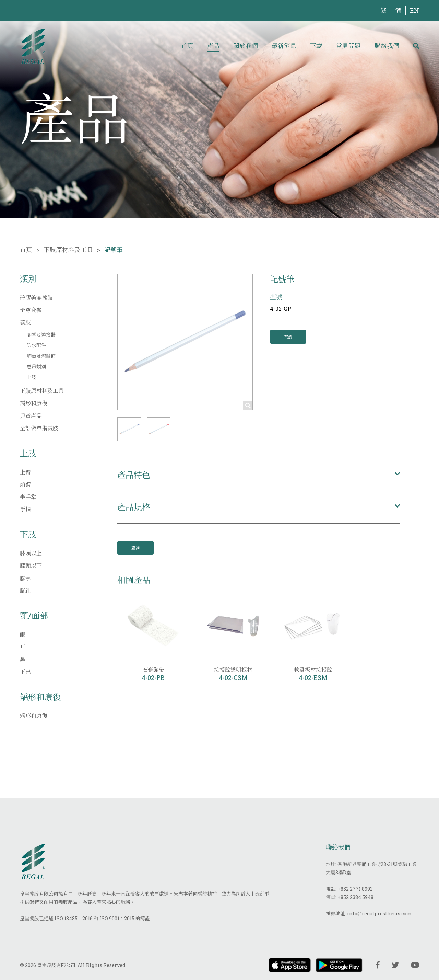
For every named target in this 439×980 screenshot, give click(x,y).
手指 (25, 509)
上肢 (32, 377)
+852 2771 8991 (355, 889)
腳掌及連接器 (41, 335)
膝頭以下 (31, 565)
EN (414, 10)
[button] (129, 429)
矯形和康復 (34, 403)
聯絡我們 (387, 46)
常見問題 (348, 46)
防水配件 (36, 345)
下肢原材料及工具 (68, 250)
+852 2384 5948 (355, 897)
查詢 (288, 337)
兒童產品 (31, 416)
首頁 (187, 46)
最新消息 (284, 46)
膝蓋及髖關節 (41, 356)
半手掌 (28, 497)
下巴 (25, 671)
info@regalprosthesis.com (379, 914)
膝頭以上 (31, 553)
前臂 (25, 484)
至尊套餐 (31, 310)
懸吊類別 (36, 367)
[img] (33, 46)
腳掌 (25, 578)
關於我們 (246, 46)
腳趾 (25, 590)
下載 (316, 46)
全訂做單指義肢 (39, 428)
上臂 (25, 472)
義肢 (25, 322)
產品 (213, 46)
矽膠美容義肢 (36, 298)
